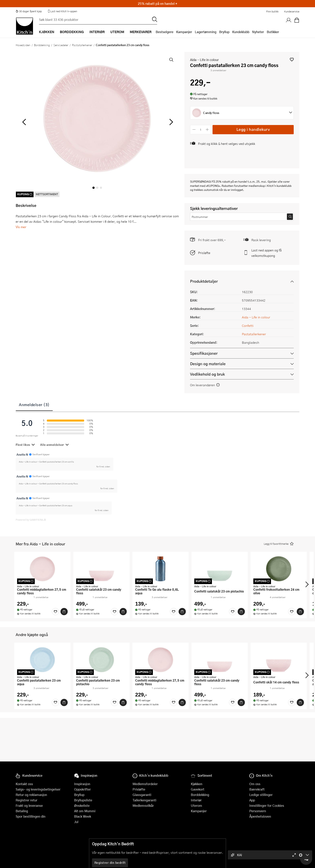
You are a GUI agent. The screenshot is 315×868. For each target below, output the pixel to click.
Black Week (83, 816)
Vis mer (21, 227)
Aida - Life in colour (204, 60)
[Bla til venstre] (24, 122)
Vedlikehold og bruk (207, 374)
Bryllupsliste (83, 800)
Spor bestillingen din (31, 816)
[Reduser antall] (194, 130)
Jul (76, 822)
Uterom (196, 805)
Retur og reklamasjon (31, 795)
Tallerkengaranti (144, 800)
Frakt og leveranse (29, 805)
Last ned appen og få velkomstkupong (266, 253)
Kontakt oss (24, 784)
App (252, 800)
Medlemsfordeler (145, 784)
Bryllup (224, 32)
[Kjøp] (64, 612)
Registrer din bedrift (110, 863)
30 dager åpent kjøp (29, 11)
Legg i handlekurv (253, 129)
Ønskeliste (82, 805)
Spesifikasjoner (204, 353)
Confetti (248, 326)
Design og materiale (208, 364)
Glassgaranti (142, 795)
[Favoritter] (55, 612)
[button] (292, 59)
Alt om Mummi (85, 811)
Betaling (22, 811)
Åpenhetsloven (260, 816)
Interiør (196, 800)
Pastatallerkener (82, 45)
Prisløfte (204, 253)
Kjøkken (197, 784)
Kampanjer (184, 32)
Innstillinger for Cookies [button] (267, 805)
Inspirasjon (82, 784)
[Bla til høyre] (170, 122)
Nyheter (258, 32)
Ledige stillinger (261, 795)
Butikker (273, 32)
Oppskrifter (82, 789)
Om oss (255, 784)
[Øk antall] (207, 130)
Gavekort (198, 789)
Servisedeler (61, 45)
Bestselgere (165, 32)
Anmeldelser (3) (34, 405)
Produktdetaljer (204, 281)
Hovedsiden (23, 45)
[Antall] (201, 130)
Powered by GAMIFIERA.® (31, 520)
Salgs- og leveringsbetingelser (38, 789)
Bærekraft (257, 789)
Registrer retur (27, 800)
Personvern (258, 811)
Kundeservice (292, 11)
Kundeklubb (241, 32)
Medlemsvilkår (143, 805)
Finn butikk (272, 11)
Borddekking (42, 45)
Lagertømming (206, 32)
